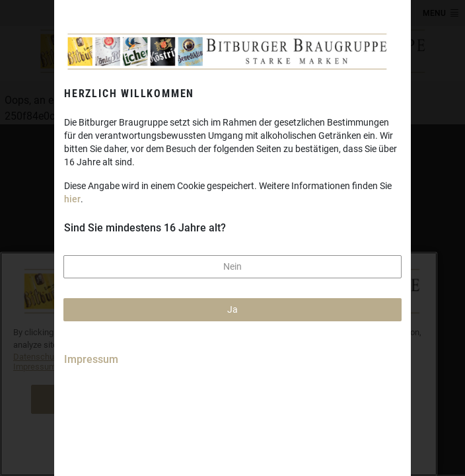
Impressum (91, 359)
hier (72, 199)
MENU (434, 13)
